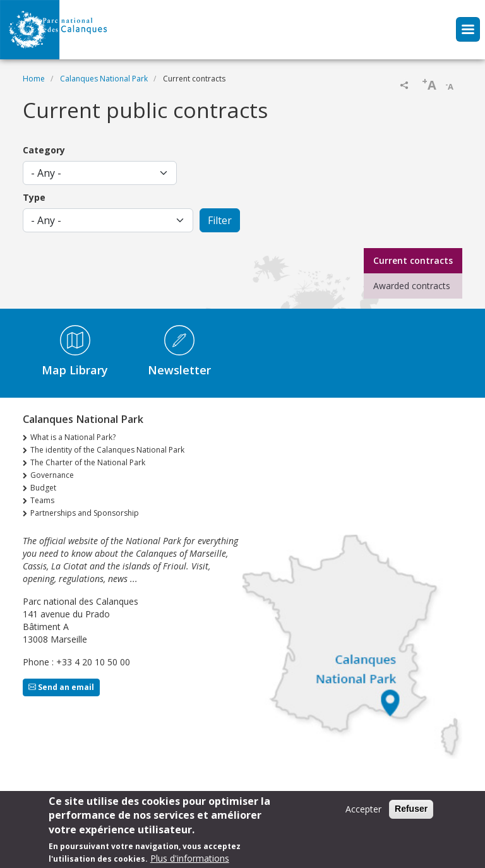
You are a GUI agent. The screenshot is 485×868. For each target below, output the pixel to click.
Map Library (75, 370)
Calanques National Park (104, 79)
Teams (42, 500)
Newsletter (179, 370)
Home (34, 79)
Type (34, 197)
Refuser (411, 812)
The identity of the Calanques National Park (107, 450)
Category (44, 150)
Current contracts (413, 260)
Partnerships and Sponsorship (85, 513)
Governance (52, 475)
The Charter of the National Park (88, 462)
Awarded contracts (412, 286)
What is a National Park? (73, 437)
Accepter (363, 813)
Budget (43, 488)
